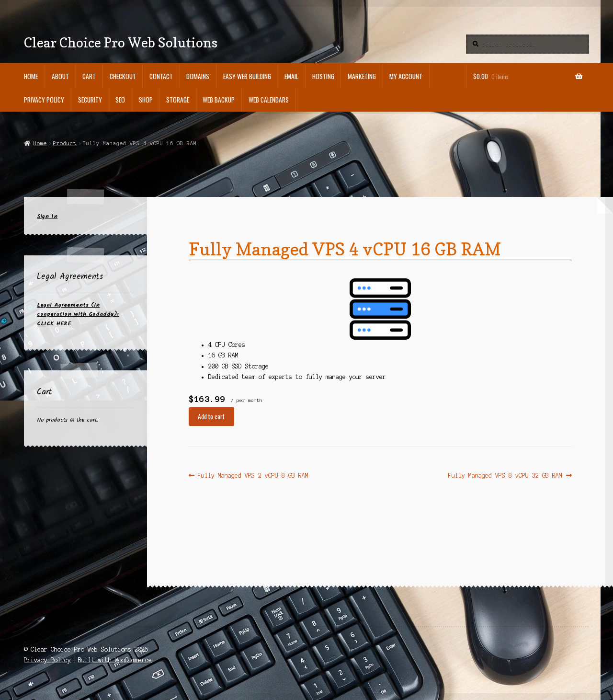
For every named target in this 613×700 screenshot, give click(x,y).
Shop (146, 100)
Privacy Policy (44, 100)
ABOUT (60, 76)
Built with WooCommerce (115, 660)
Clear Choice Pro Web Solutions (121, 42)
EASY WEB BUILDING (247, 76)
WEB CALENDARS (269, 100)
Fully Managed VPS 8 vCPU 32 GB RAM (505, 476)
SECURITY (90, 100)
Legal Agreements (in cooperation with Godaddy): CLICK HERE (78, 314)
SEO (120, 100)
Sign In (47, 216)
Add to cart (211, 416)
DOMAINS (198, 76)
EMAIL (291, 76)
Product (65, 143)
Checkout (123, 76)
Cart (89, 76)
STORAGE (178, 100)
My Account (406, 76)
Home (31, 76)
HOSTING (323, 76)
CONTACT (161, 76)
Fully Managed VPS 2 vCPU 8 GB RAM (253, 476)
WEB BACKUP (219, 100)
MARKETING (362, 76)
